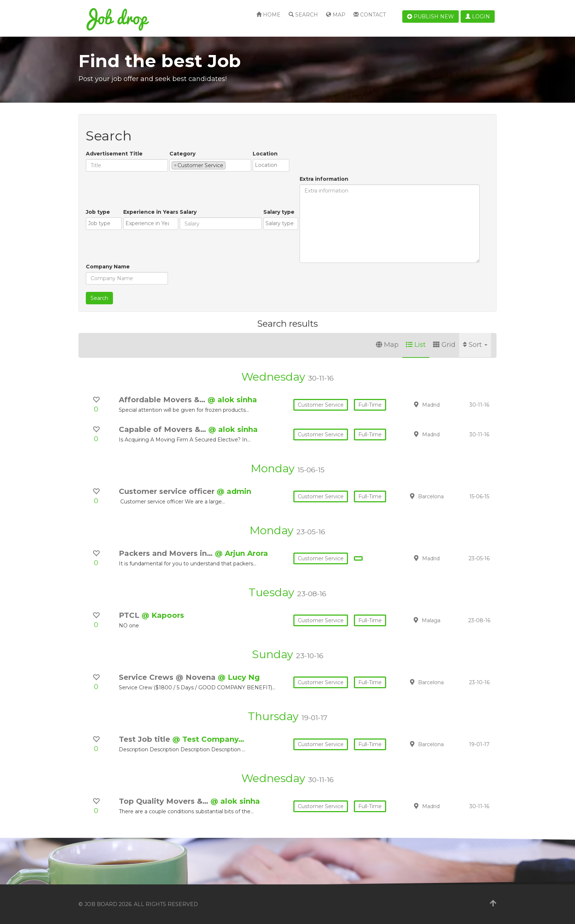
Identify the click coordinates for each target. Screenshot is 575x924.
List (416, 345)
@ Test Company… (208, 739)
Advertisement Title (114, 154)
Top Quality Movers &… (165, 801)
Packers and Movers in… (167, 553)
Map (336, 15)
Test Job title (146, 739)
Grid (444, 345)
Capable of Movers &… (164, 429)
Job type (98, 212)
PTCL (130, 615)
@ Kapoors (163, 615)
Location (265, 154)
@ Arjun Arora (241, 553)
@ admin (234, 491)
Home (268, 15)
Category (182, 154)
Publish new (431, 16)
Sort (475, 345)
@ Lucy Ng (239, 677)
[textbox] (229, 165)
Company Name (108, 267)
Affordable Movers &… (163, 400)
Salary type (279, 212)
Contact (370, 15)
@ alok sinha (232, 400)
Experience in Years (151, 212)
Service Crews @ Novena (168, 677)
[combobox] (210, 165)
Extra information (324, 179)
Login (478, 16)
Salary (188, 212)
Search (303, 15)
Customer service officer (168, 491)
